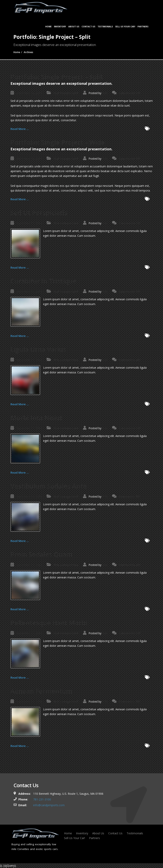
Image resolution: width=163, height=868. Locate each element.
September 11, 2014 (29, 223)
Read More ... (20, 129)
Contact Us (88, 27)
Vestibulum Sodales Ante (49, 486)
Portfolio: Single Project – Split (57, 77)
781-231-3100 (42, 799)
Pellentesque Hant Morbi (49, 623)
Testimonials (105, 27)
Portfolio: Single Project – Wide (58, 142)
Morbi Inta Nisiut (36, 418)
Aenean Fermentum (41, 691)
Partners (143, 27)
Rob (105, 93)
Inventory (60, 27)
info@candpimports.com (49, 805)
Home (48, 27)
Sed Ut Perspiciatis (39, 213)
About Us (74, 27)
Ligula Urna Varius (38, 349)
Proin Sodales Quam (41, 554)
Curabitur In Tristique (43, 281)
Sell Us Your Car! (125, 27)
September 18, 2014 (29, 93)
